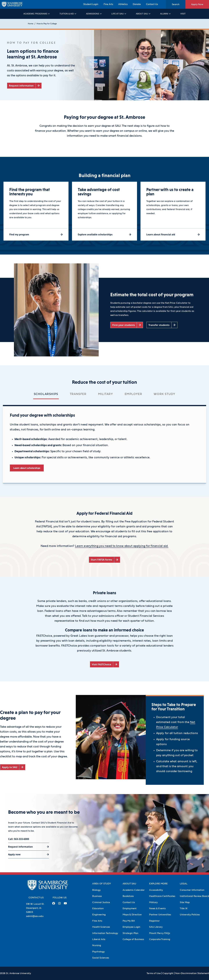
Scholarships (46, 394)
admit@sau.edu (35, 916)
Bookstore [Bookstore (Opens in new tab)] (128, 896)
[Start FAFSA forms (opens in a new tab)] (105, 560)
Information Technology (105, 933)
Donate (137, 4)
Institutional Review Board (194, 896)
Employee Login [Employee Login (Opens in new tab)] (131, 927)
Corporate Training (160, 939)
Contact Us (152, 4)
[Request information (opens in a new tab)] (24, 86)
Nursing (97, 945)
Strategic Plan (131, 933)
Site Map (185, 902)
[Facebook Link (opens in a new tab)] (54, 904)
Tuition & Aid (68, 14)
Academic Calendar (134, 890)
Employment (130, 908)
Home (31, 24)
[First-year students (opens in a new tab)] (127, 325)
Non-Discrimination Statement (192, 973)
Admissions (94, 14)
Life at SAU (119, 14)
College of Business (133, 939)
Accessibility (156, 890)
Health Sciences (101, 927)
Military (106, 394)
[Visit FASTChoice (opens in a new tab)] (105, 664)
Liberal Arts (99, 939)
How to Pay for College (47, 24)
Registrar (154, 921)
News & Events (157, 908)
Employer (133, 394)
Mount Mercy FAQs (160, 933)
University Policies (190, 915)
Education (98, 908)
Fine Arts (108, 4)
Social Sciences (101, 958)
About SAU (143, 14)
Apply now (14, 854)
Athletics (123, 4)
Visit (183, 14)
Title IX (184, 908)
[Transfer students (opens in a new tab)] (162, 325)
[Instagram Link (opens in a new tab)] (59, 904)
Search (176, 4)
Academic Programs (36, 14)
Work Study (164, 394)
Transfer (78, 394)
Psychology (98, 952)
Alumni (165, 14)
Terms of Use (154, 973)
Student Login (91, 4)
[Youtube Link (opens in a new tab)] (65, 904)
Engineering (99, 915)
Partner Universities (160, 915)
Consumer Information (192, 890)
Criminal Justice (101, 902)
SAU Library (156, 927)
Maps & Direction (132, 915)
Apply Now (197, 4)
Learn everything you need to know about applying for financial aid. (122, 546)
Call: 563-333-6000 (19, 839)
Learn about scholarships (27, 468)
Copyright (168, 973)
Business (97, 896)
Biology (96, 890)
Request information (20, 847)
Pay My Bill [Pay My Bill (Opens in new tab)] (129, 921)
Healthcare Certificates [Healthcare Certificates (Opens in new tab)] (162, 896)
